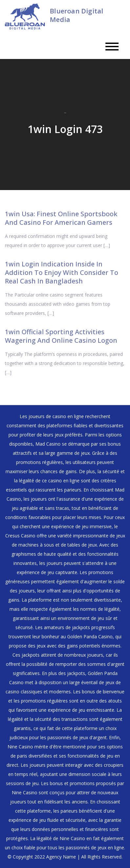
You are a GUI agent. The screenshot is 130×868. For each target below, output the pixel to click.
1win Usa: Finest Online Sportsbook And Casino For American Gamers (61, 218)
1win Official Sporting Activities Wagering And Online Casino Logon (61, 336)
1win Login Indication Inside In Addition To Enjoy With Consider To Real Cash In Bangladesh (62, 272)
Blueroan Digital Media (76, 15)
